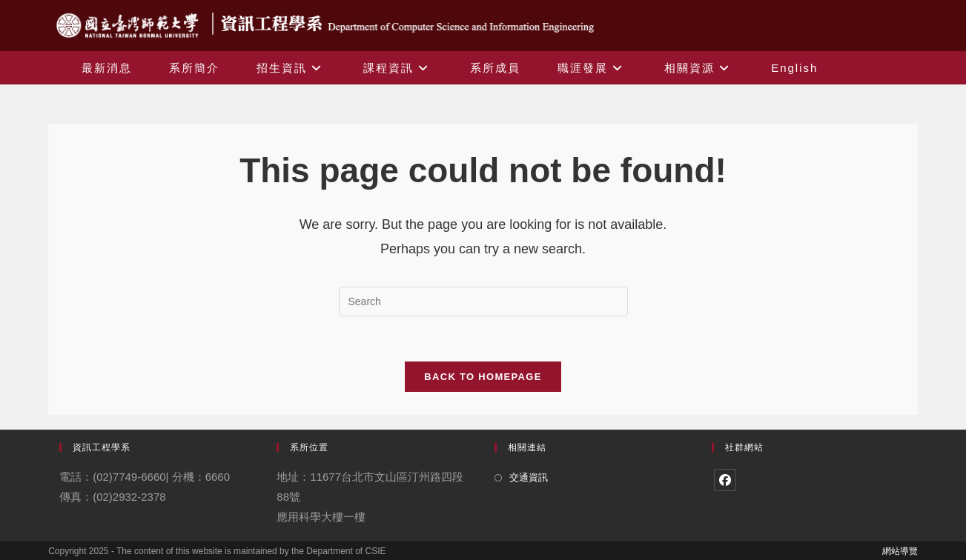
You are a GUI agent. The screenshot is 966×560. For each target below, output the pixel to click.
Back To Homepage (483, 377)
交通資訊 (529, 477)
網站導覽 (900, 551)
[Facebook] (725, 480)
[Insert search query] (483, 301)
